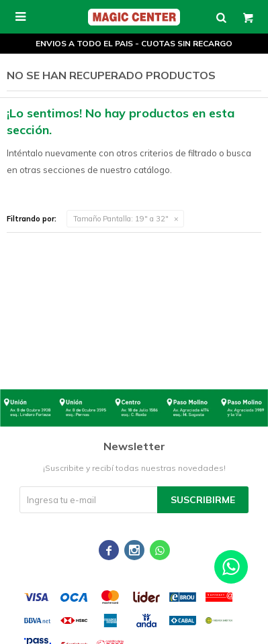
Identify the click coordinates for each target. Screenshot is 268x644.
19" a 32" (121, 219)
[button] (221, 17)
